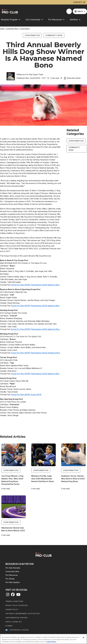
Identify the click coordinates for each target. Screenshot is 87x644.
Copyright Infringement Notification (22, 614)
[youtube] (18, 595)
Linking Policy (12, 609)
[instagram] (8, 595)
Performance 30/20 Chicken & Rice (36, 353)
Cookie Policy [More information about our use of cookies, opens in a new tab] (51, 642)
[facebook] (13, 595)
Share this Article (72, 78)
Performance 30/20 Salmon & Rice (35, 285)
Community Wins (12, 29)
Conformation (25, 29)
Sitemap (9, 626)
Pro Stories (10, 579)
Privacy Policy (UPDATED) (17, 605)
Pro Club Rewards (13, 568)
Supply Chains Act (14, 622)
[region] (43, 639)
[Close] (83, 638)
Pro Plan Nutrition (13, 582)
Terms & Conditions (14, 601)
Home (2, 29)
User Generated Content (17, 618)
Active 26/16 (26, 395)
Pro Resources (12, 575)
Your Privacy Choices (19, 630)
